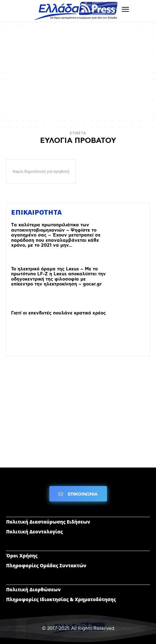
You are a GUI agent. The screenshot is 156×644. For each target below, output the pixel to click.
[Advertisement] (78, 74)
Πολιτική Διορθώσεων (33, 589)
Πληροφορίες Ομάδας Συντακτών (46, 565)
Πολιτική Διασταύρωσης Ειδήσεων (48, 522)
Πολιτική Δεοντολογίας (35, 532)
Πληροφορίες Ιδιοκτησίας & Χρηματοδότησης (61, 599)
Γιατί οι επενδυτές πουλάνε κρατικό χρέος (58, 313)
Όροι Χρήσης (22, 556)
